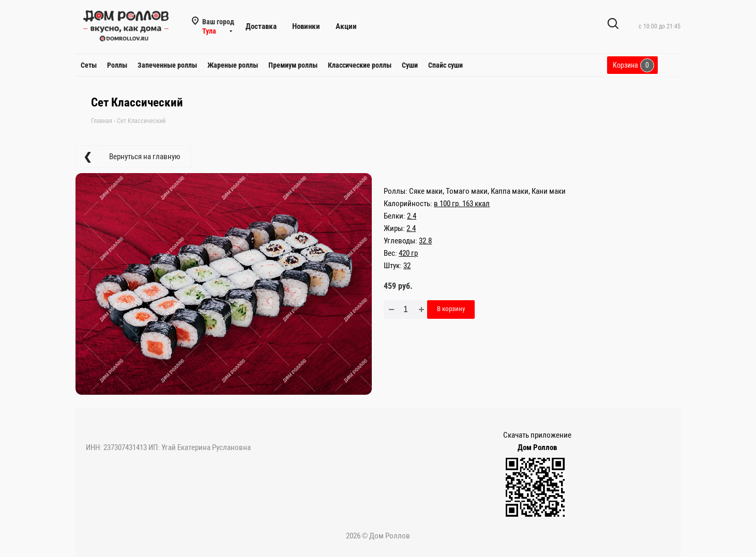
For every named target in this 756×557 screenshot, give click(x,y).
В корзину (451, 309)
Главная (102, 121)
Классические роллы (360, 65)
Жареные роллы (233, 65)
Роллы (117, 65)
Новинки (306, 26)
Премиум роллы (293, 65)
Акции (346, 26)
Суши (410, 65)
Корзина (633, 65)
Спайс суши (445, 65)
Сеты (89, 65)
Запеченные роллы (167, 65)
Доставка (261, 26)
